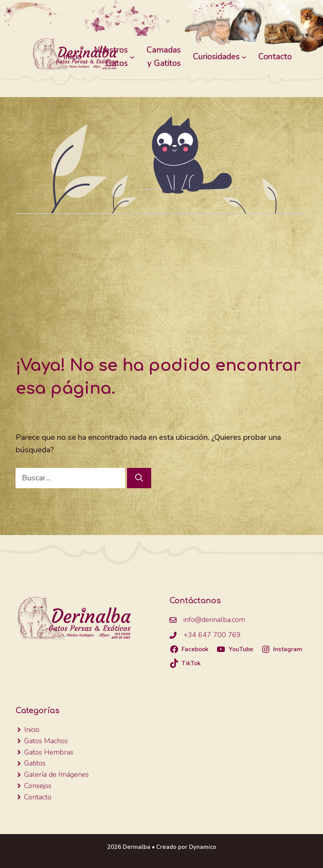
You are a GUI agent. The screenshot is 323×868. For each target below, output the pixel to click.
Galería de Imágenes (56, 774)
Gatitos (35, 763)
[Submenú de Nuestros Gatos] (132, 57)
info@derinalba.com (214, 620)
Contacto (38, 797)
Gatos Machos (46, 741)
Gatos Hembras (49, 752)
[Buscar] (139, 478)
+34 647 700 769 (212, 635)
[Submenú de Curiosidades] (244, 57)
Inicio (72, 57)
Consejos (38, 786)
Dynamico (203, 847)
